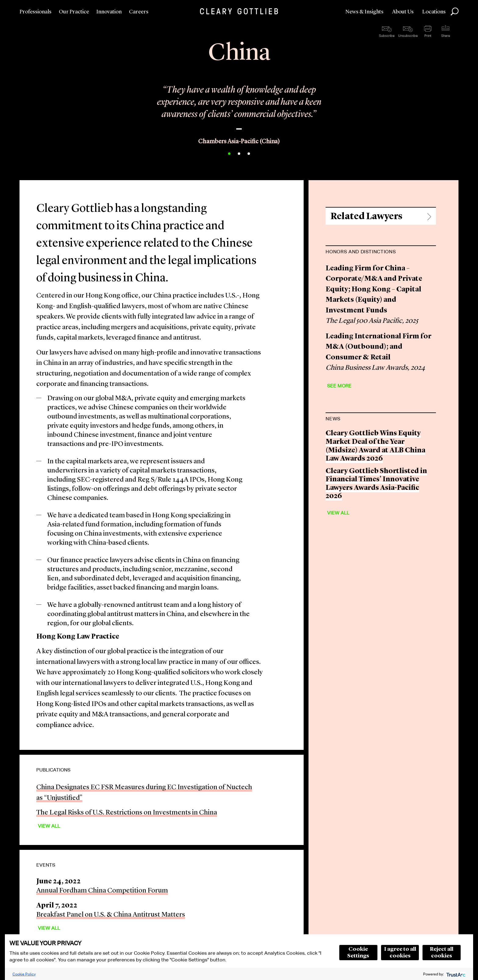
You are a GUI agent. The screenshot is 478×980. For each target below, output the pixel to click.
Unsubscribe (408, 36)
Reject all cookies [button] (442, 953)
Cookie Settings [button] (358, 953)
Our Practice (74, 12)
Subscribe (387, 36)
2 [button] (239, 154)
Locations (434, 12)
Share (446, 36)
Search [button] (455, 12)
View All (49, 826)
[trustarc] (455, 974)
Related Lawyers (366, 217)
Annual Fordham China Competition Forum (102, 891)
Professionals (36, 12)
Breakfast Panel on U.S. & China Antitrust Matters (111, 915)
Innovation (109, 12)
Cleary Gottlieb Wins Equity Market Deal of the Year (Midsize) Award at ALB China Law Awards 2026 (375, 446)
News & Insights (364, 12)
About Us (403, 12)
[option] (239, 110)
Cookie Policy (24, 974)
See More (339, 386)
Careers (139, 12)
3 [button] (249, 154)
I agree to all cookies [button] (400, 953)
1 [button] (229, 154)
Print (428, 36)
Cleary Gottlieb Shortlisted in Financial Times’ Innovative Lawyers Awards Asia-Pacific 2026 (376, 484)
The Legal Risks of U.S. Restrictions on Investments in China (127, 813)
